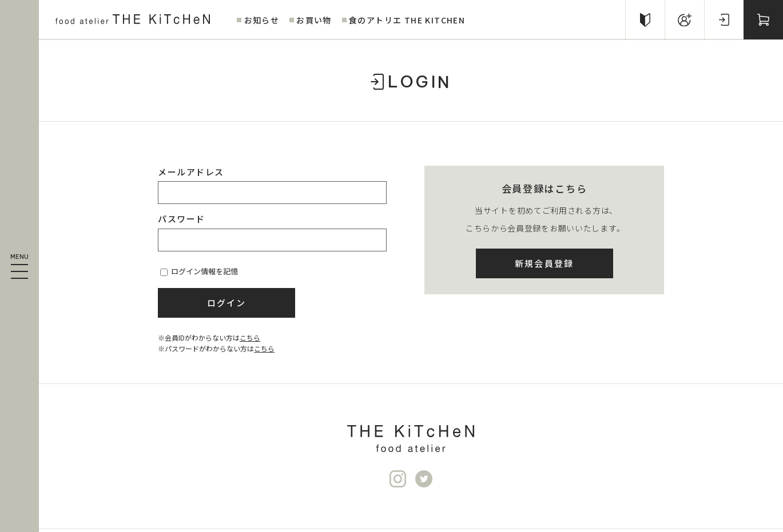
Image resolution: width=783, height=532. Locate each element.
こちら (250, 337)
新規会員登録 (544, 263)
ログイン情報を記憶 (199, 271)
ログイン (227, 303)
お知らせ (262, 20)
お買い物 (314, 20)
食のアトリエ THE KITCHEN (407, 20)
